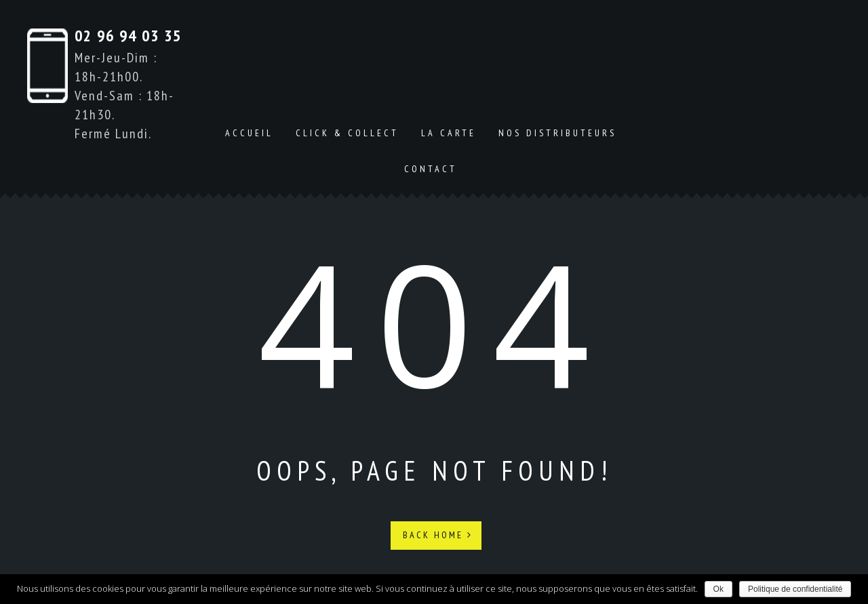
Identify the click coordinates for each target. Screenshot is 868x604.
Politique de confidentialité (795, 589)
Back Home (438, 535)
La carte (449, 133)
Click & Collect (347, 133)
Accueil (249, 133)
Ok (718, 589)
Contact (431, 169)
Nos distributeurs (557, 133)
